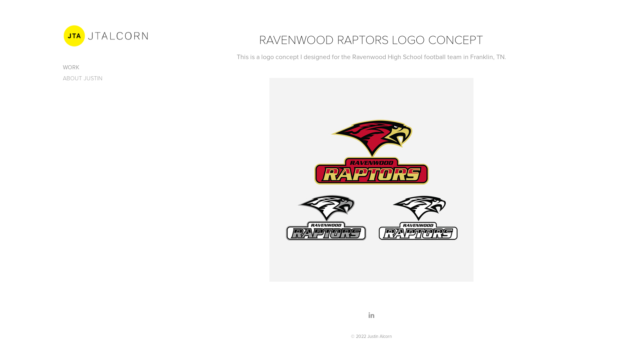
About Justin (83, 78)
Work (71, 67)
